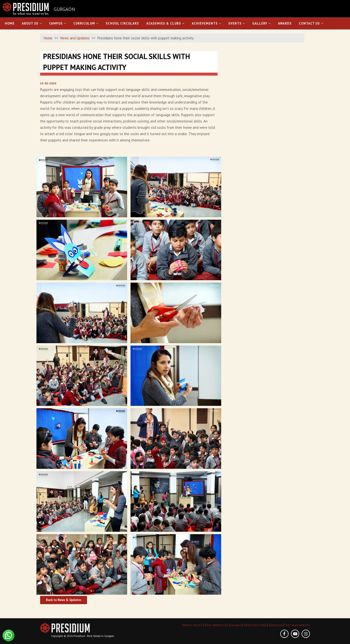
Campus (58, 23)
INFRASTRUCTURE (255, 625)
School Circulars (122, 23)
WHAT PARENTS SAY (217, 625)
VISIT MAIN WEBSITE (298, 625)
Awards (285, 23)
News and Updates (75, 38)
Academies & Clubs (165, 23)
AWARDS (236, 625)
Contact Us (311, 23)
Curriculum (86, 23)
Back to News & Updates (64, 600)
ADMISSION (276, 625)
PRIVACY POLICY (192, 625)
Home (10, 23)
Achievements (206, 23)
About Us (32, 23)
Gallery (262, 23)
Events (237, 23)
